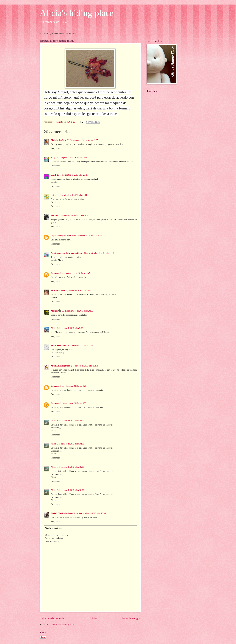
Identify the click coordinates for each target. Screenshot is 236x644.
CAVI (53, 175)
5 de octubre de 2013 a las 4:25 (73, 386)
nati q (53, 195)
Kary (53, 158)
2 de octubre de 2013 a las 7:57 (70, 328)
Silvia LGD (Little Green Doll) (64, 513)
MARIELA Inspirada (60, 366)
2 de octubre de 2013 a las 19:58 (84, 366)
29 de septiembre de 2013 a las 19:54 (72, 158)
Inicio (93, 618)
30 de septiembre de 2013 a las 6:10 (99, 253)
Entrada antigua (131, 618)
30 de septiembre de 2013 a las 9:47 (75, 273)
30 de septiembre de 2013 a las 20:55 (77, 311)
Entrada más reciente (52, 618)
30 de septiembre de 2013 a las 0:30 (72, 195)
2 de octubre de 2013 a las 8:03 (83, 345)
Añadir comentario (53, 528)
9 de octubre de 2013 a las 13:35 (92, 513)
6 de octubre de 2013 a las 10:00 (71, 421)
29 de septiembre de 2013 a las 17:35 (83, 140)
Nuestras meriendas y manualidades (67, 253)
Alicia (54, 328)
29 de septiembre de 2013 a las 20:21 (72, 175)
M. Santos (55, 291)
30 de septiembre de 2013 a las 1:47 (74, 215)
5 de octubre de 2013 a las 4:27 (73, 403)
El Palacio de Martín (60, 345)
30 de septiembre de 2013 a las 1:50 (87, 236)
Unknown (55, 273)
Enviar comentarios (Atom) (63, 625)
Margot (54, 311)
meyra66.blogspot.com (61, 236)
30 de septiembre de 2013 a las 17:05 (76, 291)
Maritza (54, 215)
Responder (55, 148)
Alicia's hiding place (77, 13)
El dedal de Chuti (59, 140)
